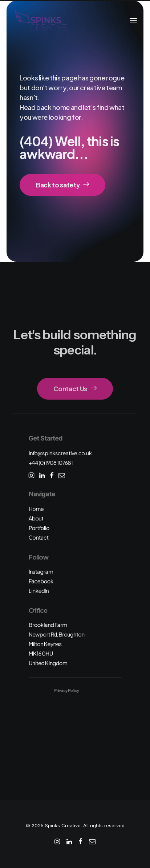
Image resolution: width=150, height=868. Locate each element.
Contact (39, 537)
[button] (133, 21)
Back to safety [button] (62, 185)
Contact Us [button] (75, 389)
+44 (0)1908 (51, 463)
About (36, 518)
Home (36, 509)
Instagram (41, 572)
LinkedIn (39, 590)
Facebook (41, 581)
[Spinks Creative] (41, 21)
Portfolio (39, 528)
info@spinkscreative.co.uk (60, 453)
